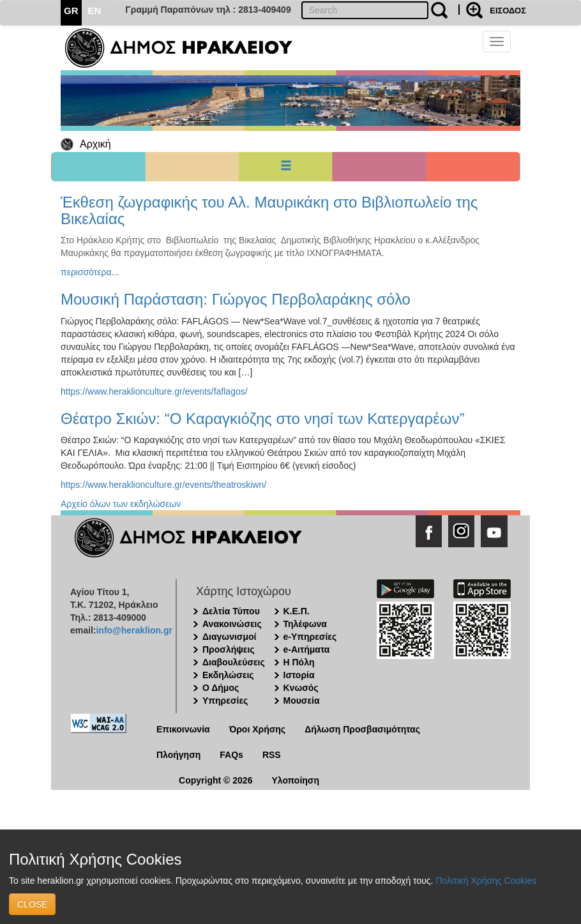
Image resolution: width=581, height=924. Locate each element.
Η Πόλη (299, 662)
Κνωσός (301, 688)
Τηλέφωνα (305, 624)
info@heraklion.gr (134, 630)
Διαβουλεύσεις (234, 662)
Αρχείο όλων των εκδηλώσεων (121, 504)
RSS (272, 755)
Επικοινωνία (183, 729)
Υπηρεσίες (225, 701)
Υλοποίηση (295, 780)
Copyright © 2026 (215, 780)
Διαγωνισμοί (229, 637)
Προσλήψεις (229, 649)
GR (71, 11)
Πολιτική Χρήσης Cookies (486, 881)
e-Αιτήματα (307, 649)
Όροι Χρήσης (258, 729)
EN (95, 11)
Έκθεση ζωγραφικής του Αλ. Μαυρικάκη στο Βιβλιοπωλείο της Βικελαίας (269, 210)
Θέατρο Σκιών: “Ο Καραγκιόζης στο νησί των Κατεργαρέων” (263, 419)
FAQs (231, 755)
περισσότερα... (90, 272)
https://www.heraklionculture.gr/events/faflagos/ (154, 391)
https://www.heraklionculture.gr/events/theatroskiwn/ (163, 485)
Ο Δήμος (221, 688)
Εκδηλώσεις (228, 675)
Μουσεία (302, 701)
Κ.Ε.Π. (297, 611)
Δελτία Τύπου (231, 611)
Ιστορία (299, 675)
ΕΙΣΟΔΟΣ (508, 11)
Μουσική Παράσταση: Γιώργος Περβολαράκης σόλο (236, 299)
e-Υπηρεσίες (310, 637)
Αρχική (95, 144)
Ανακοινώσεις (232, 624)
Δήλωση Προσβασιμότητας (362, 729)
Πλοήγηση (178, 755)
